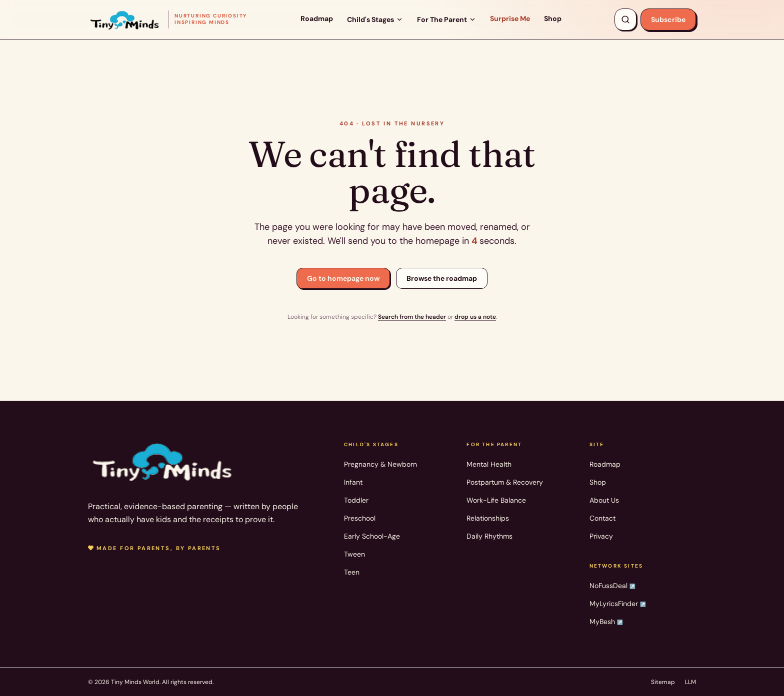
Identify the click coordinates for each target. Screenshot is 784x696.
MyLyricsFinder (618, 604)
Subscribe (668, 19)
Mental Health (489, 464)
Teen (352, 572)
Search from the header (412, 317)
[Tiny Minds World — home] (167, 19)
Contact (602, 518)
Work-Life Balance (496, 500)
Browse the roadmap (442, 278)
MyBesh (606, 622)
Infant (353, 482)
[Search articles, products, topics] (625, 19)
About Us (604, 500)
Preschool (360, 518)
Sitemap (663, 682)
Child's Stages (375, 19)
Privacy (601, 536)
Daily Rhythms (489, 536)
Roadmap (317, 18)
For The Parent (446, 19)
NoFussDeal (612, 586)
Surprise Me (510, 18)
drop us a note (475, 317)
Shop (553, 18)
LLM (690, 682)
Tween (354, 554)
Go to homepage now (343, 278)
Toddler (356, 500)
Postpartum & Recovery (505, 482)
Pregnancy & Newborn (380, 464)
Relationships (488, 518)
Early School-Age (372, 536)
